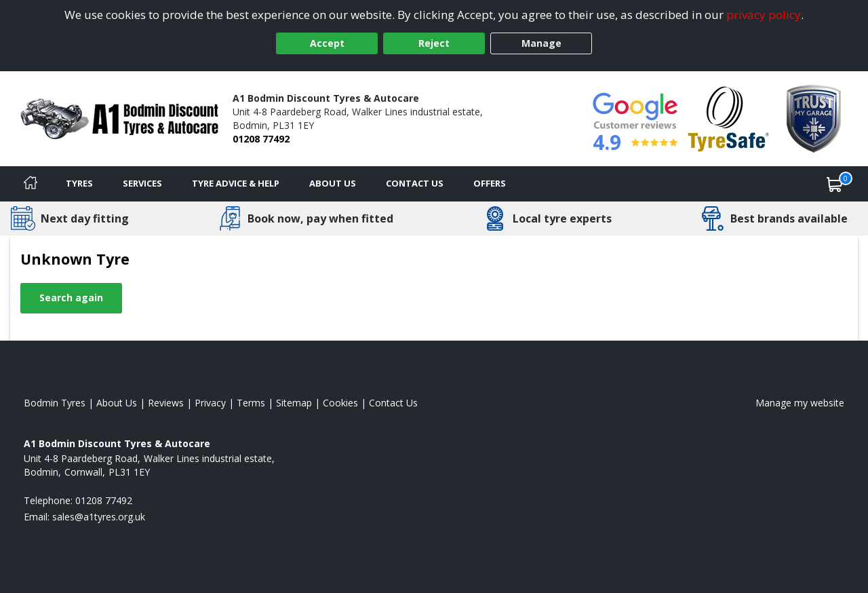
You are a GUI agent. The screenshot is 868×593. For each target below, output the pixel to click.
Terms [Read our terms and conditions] (251, 403)
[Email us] (99, 517)
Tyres (79, 183)
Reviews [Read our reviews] (166, 403)
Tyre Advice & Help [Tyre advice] (236, 183)
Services (142, 183)
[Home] (31, 184)
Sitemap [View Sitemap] (294, 403)
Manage (541, 43)
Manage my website (800, 403)
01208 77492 (261, 139)
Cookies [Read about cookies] (340, 403)
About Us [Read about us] (117, 403)
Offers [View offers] (490, 183)
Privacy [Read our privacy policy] (210, 403)
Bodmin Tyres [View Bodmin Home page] (55, 403)
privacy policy (764, 15)
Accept (327, 43)
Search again (71, 298)
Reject (434, 43)
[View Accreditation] (729, 118)
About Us (333, 183)
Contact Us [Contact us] (415, 183)
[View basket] (835, 184)
